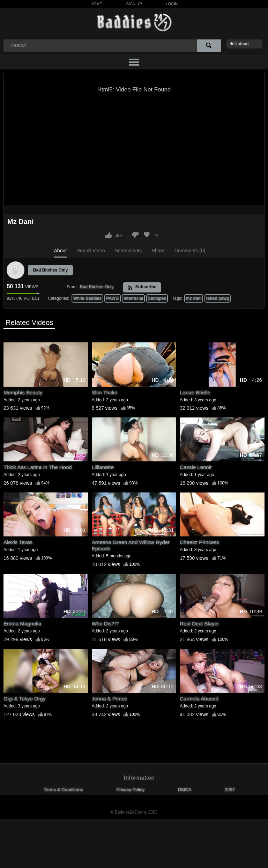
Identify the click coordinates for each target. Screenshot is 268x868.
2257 (230, 790)
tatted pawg (218, 298)
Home (96, 4)
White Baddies (87, 298)
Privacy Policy (130, 790)
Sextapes (157, 298)
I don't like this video (135, 235)
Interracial (133, 298)
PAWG (113, 298)
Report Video (91, 251)
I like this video (109, 235)
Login (172, 4)
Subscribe (142, 287)
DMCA (185, 790)
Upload (242, 44)
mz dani (194, 298)
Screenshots (128, 251)
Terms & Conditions (63, 790)
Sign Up (134, 4)
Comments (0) (190, 251)
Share (158, 251)
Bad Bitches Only (50, 270)
